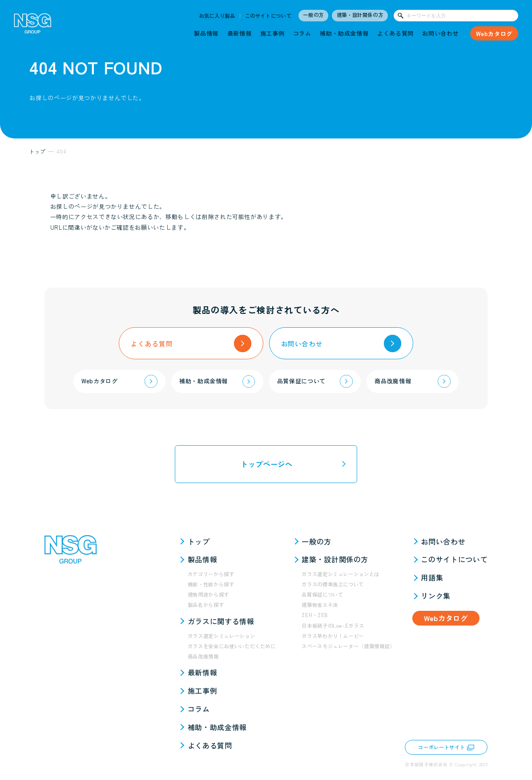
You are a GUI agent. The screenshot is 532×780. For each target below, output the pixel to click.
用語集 (432, 577)
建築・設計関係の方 (360, 15)
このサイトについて (268, 16)
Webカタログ (494, 34)
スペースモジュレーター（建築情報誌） (348, 646)
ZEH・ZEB (315, 615)
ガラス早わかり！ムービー (333, 636)
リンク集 (436, 596)
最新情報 (240, 33)
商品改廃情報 (203, 656)
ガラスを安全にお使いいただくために (232, 646)
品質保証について (322, 594)
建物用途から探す (208, 594)
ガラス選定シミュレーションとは (341, 574)
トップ (199, 541)
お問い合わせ (440, 33)
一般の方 (313, 15)
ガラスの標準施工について (333, 584)
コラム (302, 33)
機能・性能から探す (211, 584)
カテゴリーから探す (211, 574)
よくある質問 (395, 33)
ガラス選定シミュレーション (221, 636)
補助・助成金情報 (344, 33)
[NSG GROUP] (33, 26)
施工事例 (272, 33)
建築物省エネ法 (320, 605)
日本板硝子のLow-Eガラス (333, 626)
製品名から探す (206, 605)
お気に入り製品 (217, 16)
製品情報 (206, 33)
